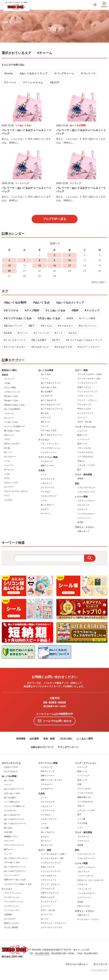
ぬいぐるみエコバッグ (51, 405)
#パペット (23, 333)
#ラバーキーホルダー (15, 347)
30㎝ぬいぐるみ (11, 400)
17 (69, 266)
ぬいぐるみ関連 (46, 370)
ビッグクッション (49, 452)
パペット (45, 379)
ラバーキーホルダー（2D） (89, 379)
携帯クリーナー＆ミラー (52, 780)
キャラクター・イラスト (88, 919)
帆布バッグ (82, 435)
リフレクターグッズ (86, 488)
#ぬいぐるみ (42, 302)
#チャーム (45, 53)
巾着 (79, 784)
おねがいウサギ (11, 767)
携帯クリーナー (48, 466)
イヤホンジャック (12, 392)
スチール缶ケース (49, 876)
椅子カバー (46, 422)
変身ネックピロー (12, 923)
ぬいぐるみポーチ (49, 400)
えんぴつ (45, 509)
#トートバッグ (41, 333)
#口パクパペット (87, 326)
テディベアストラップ (14, 845)
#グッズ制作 (32, 310)
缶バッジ (8, 452)
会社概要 (34, 739)
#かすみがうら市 (63, 347)
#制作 (75, 310)
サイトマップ (100, 964)
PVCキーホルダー (12, 444)
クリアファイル (48, 488)
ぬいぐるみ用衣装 (12, 409)
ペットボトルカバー (86, 514)
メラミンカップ (84, 889)
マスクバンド (83, 841)
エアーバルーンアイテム (52, 927)
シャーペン (9, 465)
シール (7, 461)
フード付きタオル (85, 457)
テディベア (46, 417)
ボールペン (9, 470)
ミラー (80, 828)
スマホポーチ (47, 789)
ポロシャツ (9, 435)
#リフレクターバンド (15, 340)
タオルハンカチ (11, 483)
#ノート (59, 333)
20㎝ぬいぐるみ (11, 396)
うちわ (7, 474)
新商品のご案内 (9, 370)
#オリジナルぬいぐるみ (18, 318)
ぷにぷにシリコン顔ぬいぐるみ (18, 884)
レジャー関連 (81, 497)
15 (40, 266)
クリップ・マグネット (87, 400)
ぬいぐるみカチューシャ (52, 435)
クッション (44, 440)
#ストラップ (92, 310)
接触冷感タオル (84, 797)
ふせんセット (47, 483)
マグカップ (82, 509)
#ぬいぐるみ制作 (15, 302)
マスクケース (83, 837)
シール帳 (45, 828)
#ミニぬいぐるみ (55, 310)
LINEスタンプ (83, 531)
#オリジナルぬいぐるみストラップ (84, 340)
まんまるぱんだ (11, 771)
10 (69, 260)
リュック (45, 426)
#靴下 (32, 326)
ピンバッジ (82, 417)
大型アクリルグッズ (50, 893)
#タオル (73, 333)
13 (9, 266)
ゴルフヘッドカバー (86, 501)
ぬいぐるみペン (48, 505)
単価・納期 (49, 739)
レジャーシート (84, 518)
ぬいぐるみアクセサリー (15, 871)
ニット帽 (81, 819)
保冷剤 (80, 522)
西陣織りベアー (11, 837)
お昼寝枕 (8, 914)
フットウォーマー (12, 910)
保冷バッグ (82, 444)
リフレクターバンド (86, 492)
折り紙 (7, 448)
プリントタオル (84, 448)
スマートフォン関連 (48, 457)
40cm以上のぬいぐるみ (14, 405)
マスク (7, 496)
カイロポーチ (47, 396)
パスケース (9, 414)
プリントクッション (50, 444)
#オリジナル (11, 310)
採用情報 (21, 739)
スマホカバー (47, 784)
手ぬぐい (81, 461)
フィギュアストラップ (87, 383)
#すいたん (46, 326)
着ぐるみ (45, 413)
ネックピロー (10, 919)
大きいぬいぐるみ (49, 387)
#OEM (70, 318)
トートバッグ (83, 439)
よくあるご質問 (85, 739)
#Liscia (9, 73)
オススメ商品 (10, 387)
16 (54, 266)
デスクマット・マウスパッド (54, 923)
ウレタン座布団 (11, 927)
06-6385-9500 (55, 703)
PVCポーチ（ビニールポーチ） (91, 880)
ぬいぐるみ (46, 374)
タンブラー (9, 487)
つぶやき (8, 500)
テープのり (46, 492)
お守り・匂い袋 (84, 422)
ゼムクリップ (47, 845)
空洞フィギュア (84, 387)
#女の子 (55, 82)
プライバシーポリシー (77, 964)
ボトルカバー (10, 457)
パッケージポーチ (85, 876)
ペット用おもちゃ (12, 802)
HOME (5, 22)
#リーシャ (10, 82)
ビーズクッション (12, 897)
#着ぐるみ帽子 (39, 340)
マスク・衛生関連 (83, 475)
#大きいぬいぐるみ (49, 318)
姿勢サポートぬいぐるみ (15, 880)
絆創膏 (80, 479)
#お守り (56, 340)
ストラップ (9, 379)
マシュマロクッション (51, 448)
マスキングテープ (49, 496)
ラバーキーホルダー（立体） (90, 374)
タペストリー (47, 914)
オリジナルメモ (48, 479)
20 (9, 271)
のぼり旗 (8, 832)
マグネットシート (85, 396)
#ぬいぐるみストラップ (34, 73)
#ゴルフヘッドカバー (89, 347)
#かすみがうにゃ (40, 347)
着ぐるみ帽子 (47, 392)
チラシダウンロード (68, 747)
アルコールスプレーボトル (16, 491)
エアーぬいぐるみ (49, 430)
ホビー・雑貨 (81, 370)
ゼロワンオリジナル (11, 763)
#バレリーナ (88, 73)
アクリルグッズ (84, 405)
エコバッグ (82, 431)
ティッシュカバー (12, 875)
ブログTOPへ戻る (54, 219)
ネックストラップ (85, 413)
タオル (7, 478)
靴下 (79, 470)
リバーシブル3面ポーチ (15, 806)
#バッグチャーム (64, 73)
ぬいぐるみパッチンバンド (16, 858)
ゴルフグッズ (83, 505)
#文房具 (8, 333)
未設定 (5, 375)
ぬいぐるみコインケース (52, 409)
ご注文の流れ (66, 739)
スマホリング (47, 461)
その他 (7, 383)
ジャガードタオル (85, 452)
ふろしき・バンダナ (86, 465)
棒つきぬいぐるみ (12, 431)
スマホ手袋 (82, 823)
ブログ (17, 22)
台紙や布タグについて (42, 747)
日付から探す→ (99, 282)
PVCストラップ (48, 771)
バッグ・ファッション (86, 427)
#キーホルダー (65, 326)
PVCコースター (84, 906)
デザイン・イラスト (84, 527)
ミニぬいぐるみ (11, 422)
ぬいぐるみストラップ (51, 383)
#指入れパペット (13, 326)
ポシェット (9, 418)
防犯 (77, 484)
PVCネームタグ (84, 409)
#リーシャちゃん (33, 82)
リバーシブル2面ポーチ (15, 426)
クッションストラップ (87, 392)
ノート (44, 474)
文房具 (42, 470)
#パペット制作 (87, 318)
